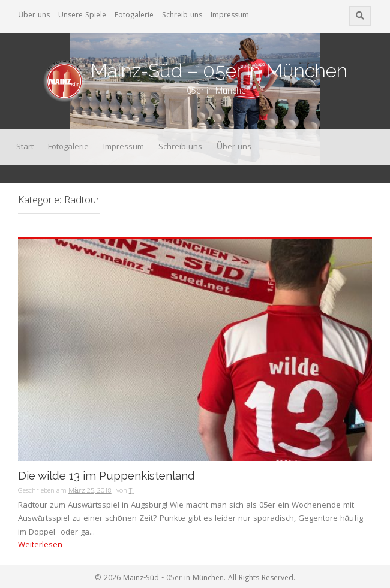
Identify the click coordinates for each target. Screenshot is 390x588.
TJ (131, 491)
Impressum (230, 16)
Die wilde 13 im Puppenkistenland (106, 476)
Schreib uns (182, 16)
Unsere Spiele (82, 16)
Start (25, 147)
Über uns (34, 16)
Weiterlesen (40, 545)
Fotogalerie (134, 16)
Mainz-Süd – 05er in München (219, 70)
